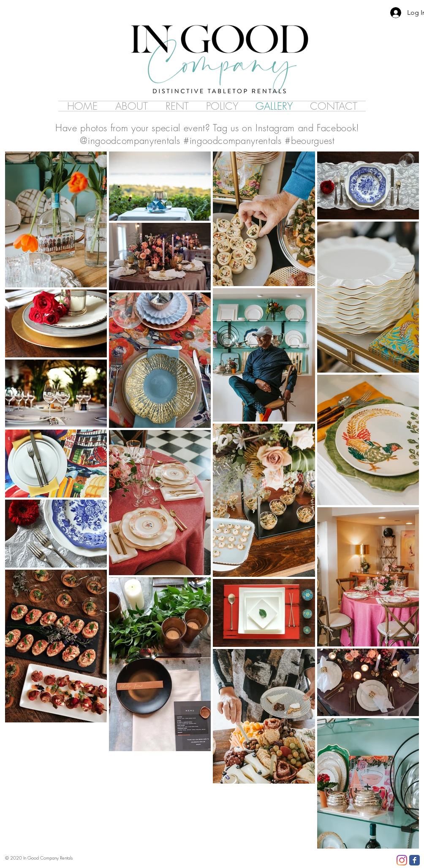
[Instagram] (402, 860)
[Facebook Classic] (414, 860)
